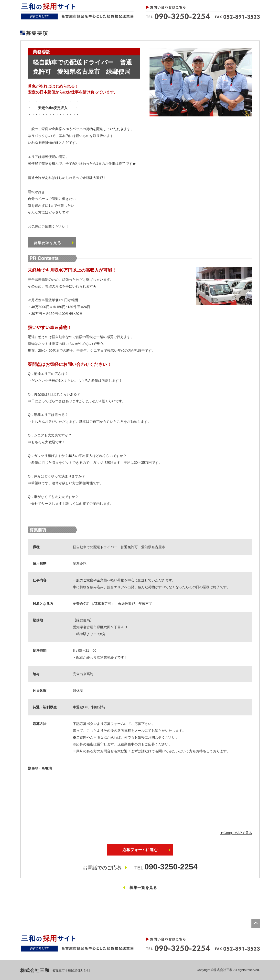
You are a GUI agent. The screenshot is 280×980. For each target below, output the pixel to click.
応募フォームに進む (140, 850)
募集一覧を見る (143, 888)
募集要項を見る (54, 243)
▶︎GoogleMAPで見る (236, 833)
